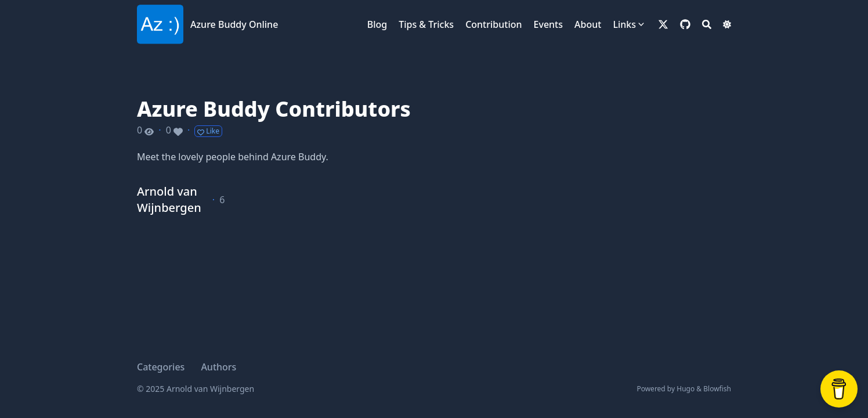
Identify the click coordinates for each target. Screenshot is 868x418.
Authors (218, 367)
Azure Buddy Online (234, 24)
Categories (161, 367)
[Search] (707, 24)
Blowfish (717, 389)
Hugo (686, 389)
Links (624, 24)
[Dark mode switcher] (727, 24)
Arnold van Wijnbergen (169, 199)
